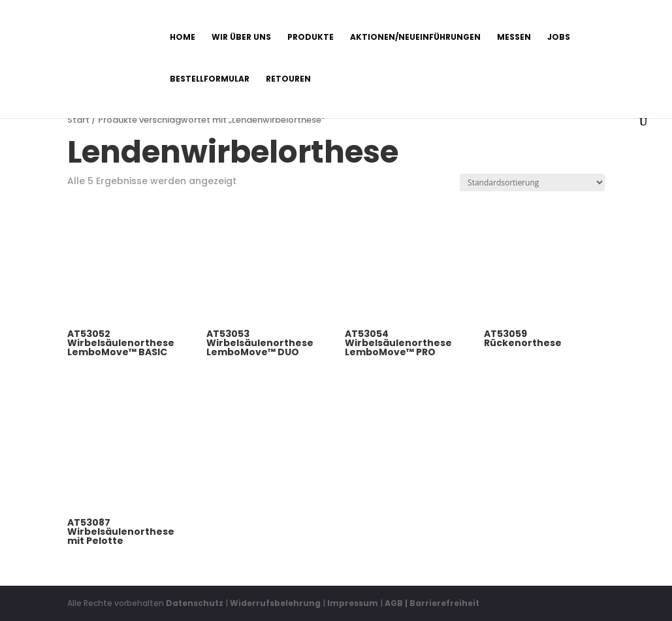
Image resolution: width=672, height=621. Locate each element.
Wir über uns (241, 38)
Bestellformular (210, 79)
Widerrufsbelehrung (276, 603)
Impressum (353, 603)
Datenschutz (195, 603)
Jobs (559, 38)
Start (78, 120)
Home (183, 38)
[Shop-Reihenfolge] (532, 183)
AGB (394, 603)
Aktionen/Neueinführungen (415, 38)
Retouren (288, 79)
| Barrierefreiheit (442, 603)
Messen (514, 38)
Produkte (311, 38)
